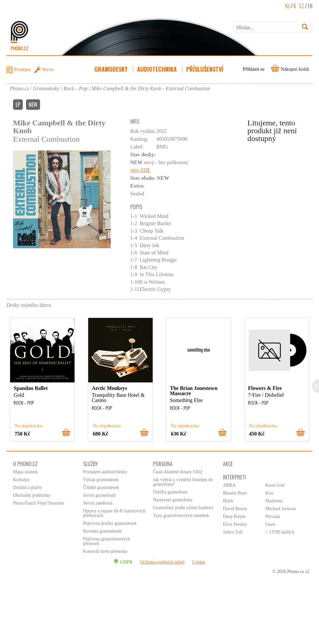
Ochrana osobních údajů (162, 562)
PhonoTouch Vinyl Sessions (39, 503)
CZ (302, 6)
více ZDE (140, 170)
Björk (228, 501)
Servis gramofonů (99, 495)
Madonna (274, 501)
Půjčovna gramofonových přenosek (106, 541)
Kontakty (21, 480)
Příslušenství (205, 69)
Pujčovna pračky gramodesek (110, 523)
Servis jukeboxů (98, 503)
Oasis (270, 524)
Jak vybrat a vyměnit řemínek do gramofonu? (183, 482)
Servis (48, 70)
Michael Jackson (281, 509)
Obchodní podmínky (32, 495)
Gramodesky (112, 69)
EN (310, 6)
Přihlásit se (254, 69)
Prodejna (22, 70)
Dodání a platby (28, 487)
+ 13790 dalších (280, 532)
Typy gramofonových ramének (181, 515)
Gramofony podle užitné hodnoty (183, 508)
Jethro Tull (233, 532)
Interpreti (235, 477)
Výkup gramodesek (101, 480)
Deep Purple (234, 516)
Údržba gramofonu (170, 492)
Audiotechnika (158, 69)
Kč (288, 6)
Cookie (199, 562)
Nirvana (273, 516)
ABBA (229, 485)
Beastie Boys (235, 493)
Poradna (163, 464)
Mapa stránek (25, 472)
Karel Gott (275, 485)
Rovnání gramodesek (102, 531)
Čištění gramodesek (101, 487)
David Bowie (235, 509)
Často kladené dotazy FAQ (177, 472)
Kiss (269, 493)
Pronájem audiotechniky (105, 472)
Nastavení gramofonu (173, 500)
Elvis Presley (235, 524)
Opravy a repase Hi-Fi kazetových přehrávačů (114, 513)
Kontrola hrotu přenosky (105, 551)
